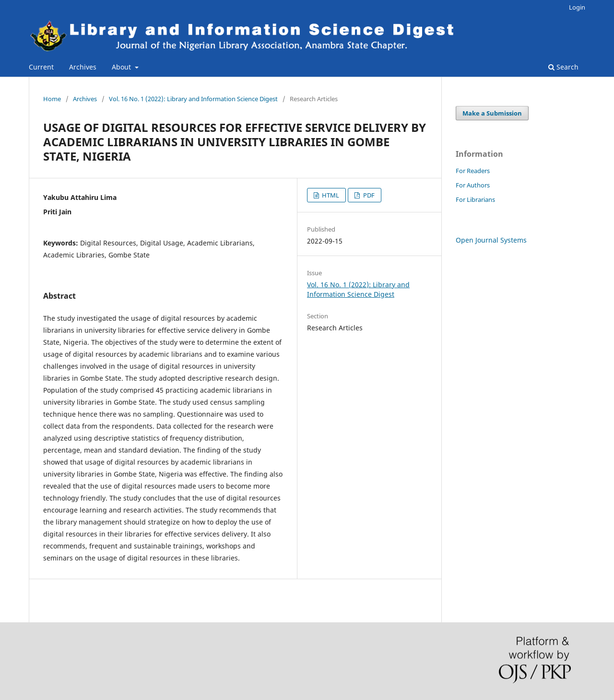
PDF (368, 195)
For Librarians (475, 199)
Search (563, 67)
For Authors (473, 185)
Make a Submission (492, 113)
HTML (330, 195)
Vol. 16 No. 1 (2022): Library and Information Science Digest (193, 99)
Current (41, 67)
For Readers (473, 171)
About (122, 67)
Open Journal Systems (491, 240)
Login (577, 7)
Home (52, 99)
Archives (83, 67)
